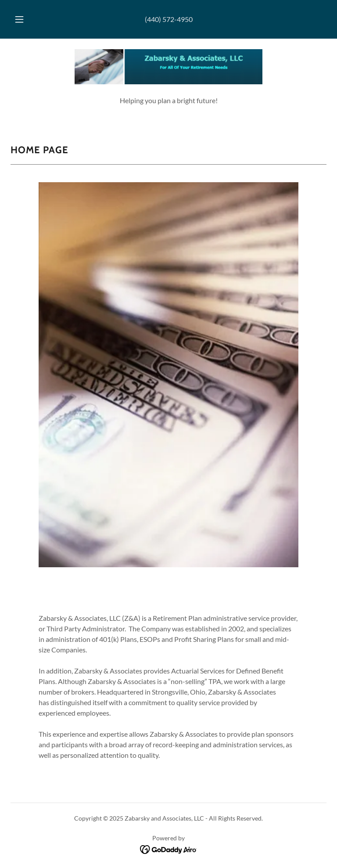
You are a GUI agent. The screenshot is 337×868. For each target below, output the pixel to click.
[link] (168, 67)
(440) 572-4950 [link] (169, 19)
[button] (24, 19)
